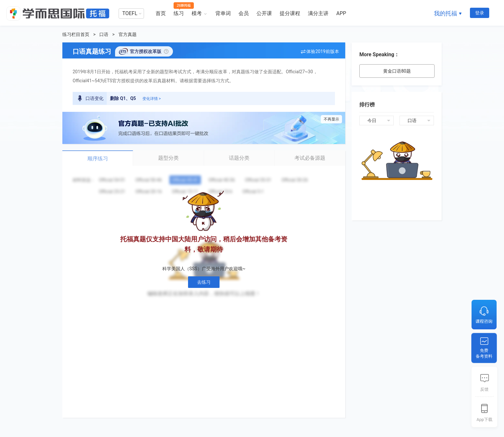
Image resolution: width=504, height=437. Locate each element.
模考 (197, 13)
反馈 (484, 389)
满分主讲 (318, 13)
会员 (244, 13)
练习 (179, 13)
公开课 (264, 13)
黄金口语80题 (397, 71)
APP (341, 13)
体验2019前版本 (323, 51)
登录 (480, 13)
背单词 (223, 13)
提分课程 (290, 13)
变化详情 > (152, 99)
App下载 (484, 419)
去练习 (204, 282)
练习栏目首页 (76, 34)
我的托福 (446, 13)
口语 (104, 34)
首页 (161, 13)
